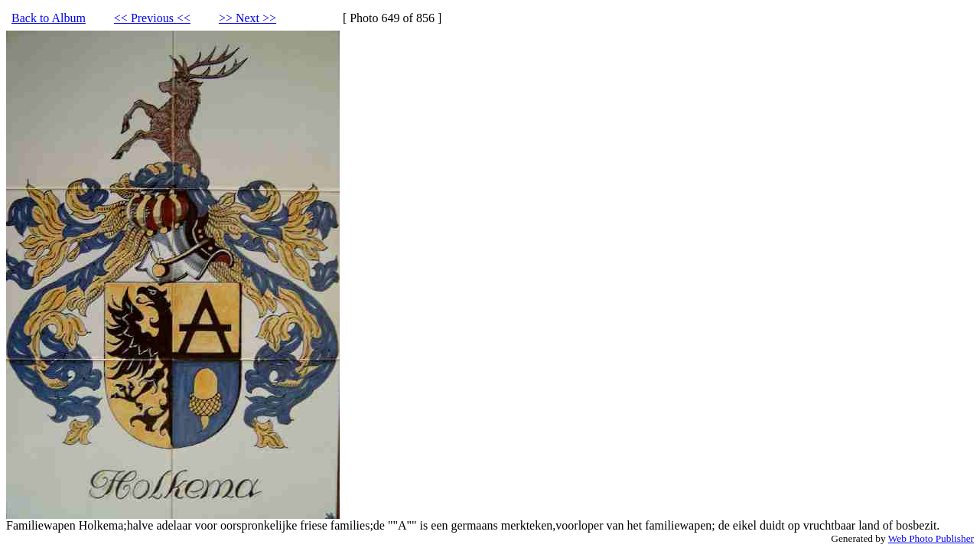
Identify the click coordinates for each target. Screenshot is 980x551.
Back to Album (49, 18)
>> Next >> (247, 18)
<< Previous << (152, 18)
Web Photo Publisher (931, 538)
